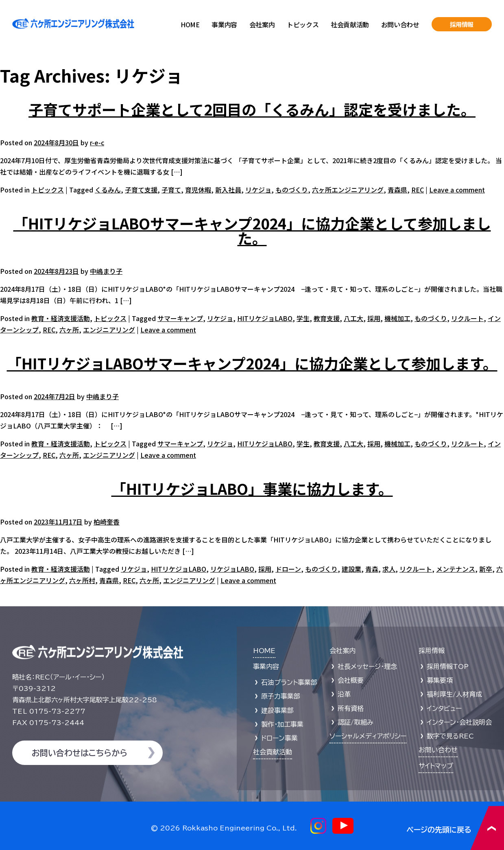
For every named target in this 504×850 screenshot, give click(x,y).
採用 (374, 318)
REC (418, 190)
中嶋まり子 (106, 271)
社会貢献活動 (350, 24)
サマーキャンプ (180, 318)
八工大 (353, 318)
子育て (171, 190)
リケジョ (258, 190)
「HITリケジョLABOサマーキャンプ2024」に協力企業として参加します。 (252, 363)
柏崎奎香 (107, 522)
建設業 (351, 569)
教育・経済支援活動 (61, 318)
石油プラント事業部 (289, 682)
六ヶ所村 (82, 580)
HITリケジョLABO (265, 318)
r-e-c (97, 142)
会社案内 (262, 24)
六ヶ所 (69, 330)
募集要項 (440, 680)
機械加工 (397, 318)
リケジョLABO (232, 569)
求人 (389, 569)
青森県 (397, 190)
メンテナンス (456, 569)
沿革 (344, 694)
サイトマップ (436, 766)
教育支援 (327, 318)
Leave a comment (457, 190)
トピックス (303, 24)
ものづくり (292, 190)
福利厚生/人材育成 (454, 694)
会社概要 (351, 680)
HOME (190, 24)
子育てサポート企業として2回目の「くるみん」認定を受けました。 (252, 109)
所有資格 (351, 708)
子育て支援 (141, 190)
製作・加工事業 (282, 724)
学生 (303, 318)
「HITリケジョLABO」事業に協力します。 (252, 488)
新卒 (486, 569)
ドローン (288, 569)
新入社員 (228, 190)
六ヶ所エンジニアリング (348, 190)
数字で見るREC (450, 736)
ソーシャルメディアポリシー (368, 736)
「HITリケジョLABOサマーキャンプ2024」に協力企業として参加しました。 (252, 230)
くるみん (108, 190)
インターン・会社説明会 (459, 722)
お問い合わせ (400, 24)
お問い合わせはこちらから (80, 753)
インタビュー (444, 708)
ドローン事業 (279, 738)
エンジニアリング (109, 330)
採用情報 (462, 24)
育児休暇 (198, 190)
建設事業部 (277, 710)
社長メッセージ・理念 (367, 666)
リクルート (467, 318)
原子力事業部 (281, 696)
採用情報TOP (448, 666)
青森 (372, 569)
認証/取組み (356, 722)
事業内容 (224, 24)
